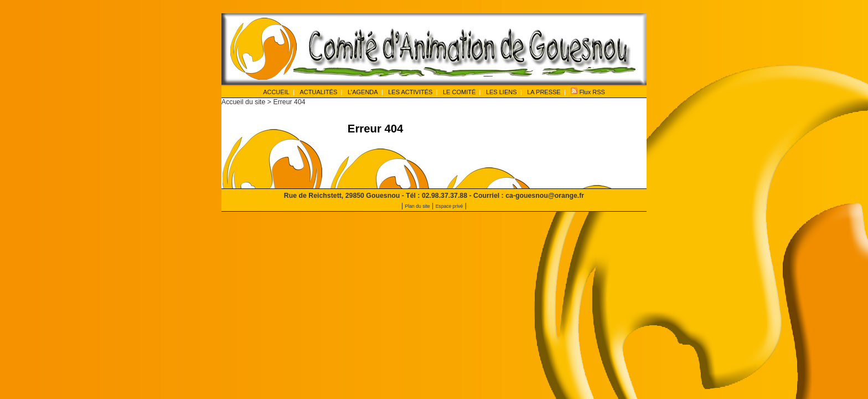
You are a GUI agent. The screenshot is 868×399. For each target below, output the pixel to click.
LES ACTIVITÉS (410, 92)
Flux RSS (588, 91)
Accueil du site (243, 102)
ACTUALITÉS (318, 92)
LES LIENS (502, 92)
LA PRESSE (544, 92)
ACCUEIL (276, 92)
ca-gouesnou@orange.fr (545, 196)
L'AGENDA (363, 92)
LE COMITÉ (459, 92)
